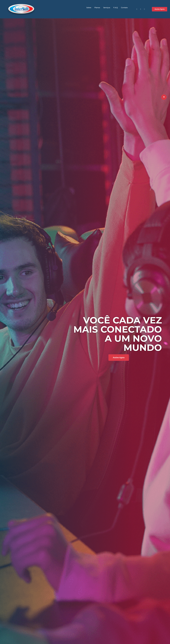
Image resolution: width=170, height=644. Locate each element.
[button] (160, 9)
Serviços (107, 8)
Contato (124, 8)
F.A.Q (116, 8)
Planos (97, 8)
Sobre (89, 8)
